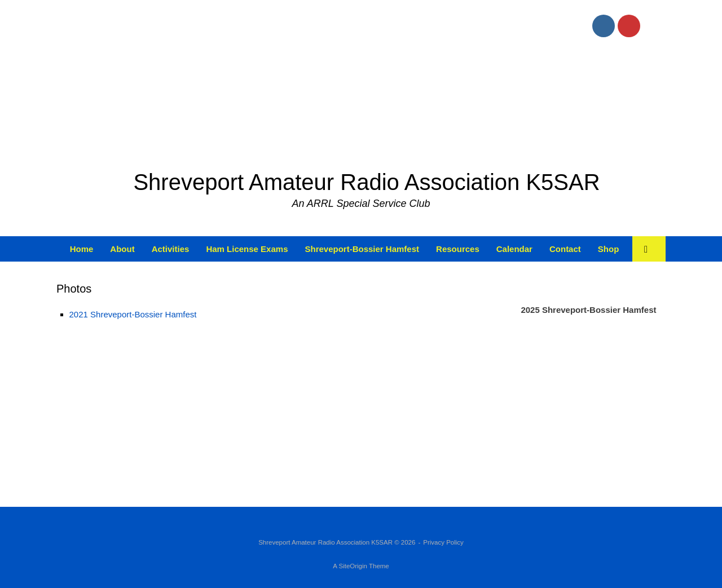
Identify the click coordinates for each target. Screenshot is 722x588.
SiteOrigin (353, 566)
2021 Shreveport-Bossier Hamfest (133, 314)
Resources (458, 249)
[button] (649, 249)
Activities (171, 249)
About (122, 249)
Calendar (514, 249)
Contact (565, 249)
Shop (609, 249)
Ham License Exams (247, 249)
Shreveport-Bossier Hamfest (362, 249)
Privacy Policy (443, 542)
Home (82, 249)
